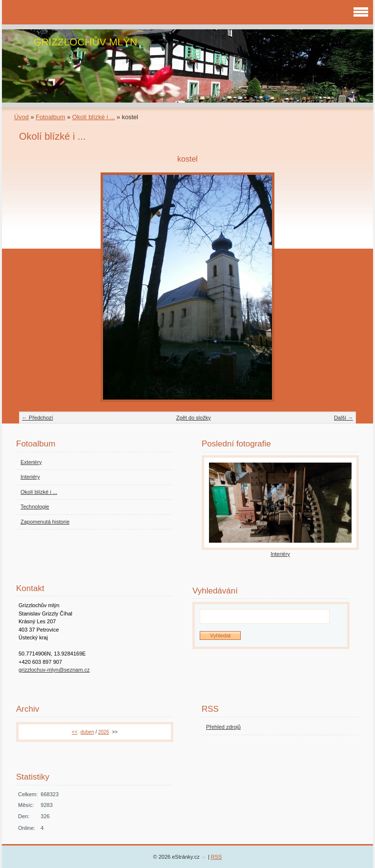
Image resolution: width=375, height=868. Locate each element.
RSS (217, 857)
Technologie (35, 507)
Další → (344, 418)
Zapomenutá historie (45, 522)
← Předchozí (38, 418)
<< (75, 732)
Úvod (21, 117)
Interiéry (30, 477)
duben (87, 732)
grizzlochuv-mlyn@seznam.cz (54, 670)
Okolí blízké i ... (94, 117)
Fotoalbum (50, 117)
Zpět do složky (194, 418)
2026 (104, 732)
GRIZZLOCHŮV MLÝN (85, 42)
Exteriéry (31, 462)
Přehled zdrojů (223, 727)
